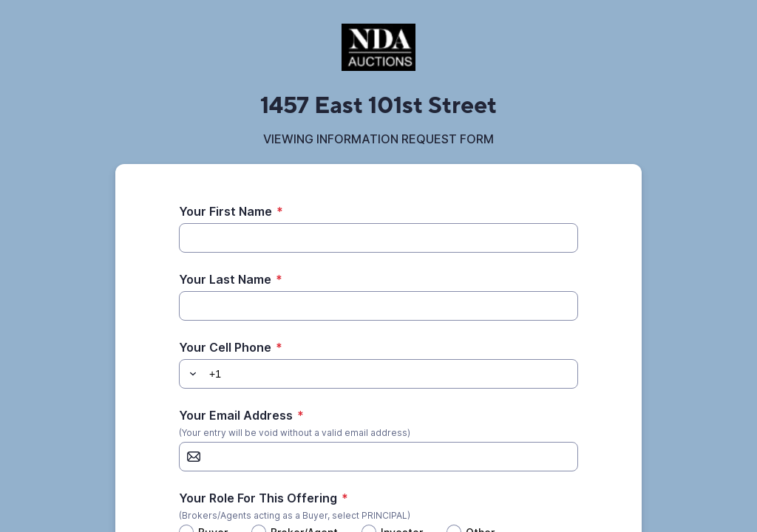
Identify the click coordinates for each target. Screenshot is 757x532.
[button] (191, 374)
